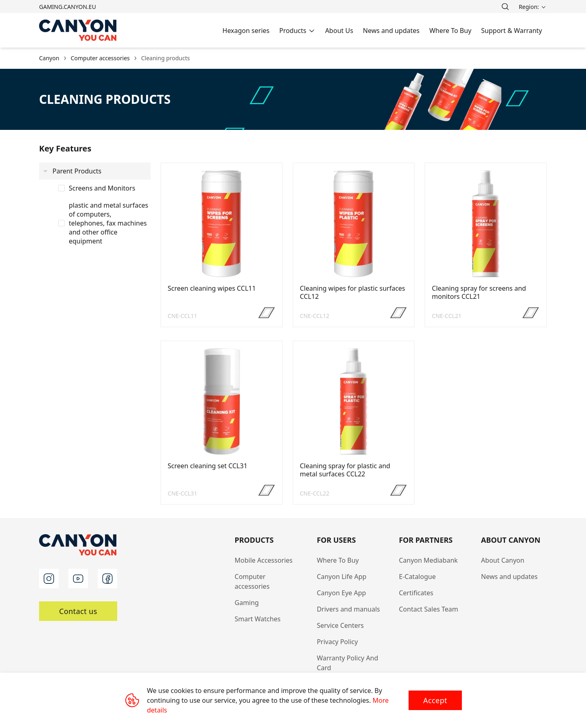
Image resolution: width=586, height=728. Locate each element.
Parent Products (77, 171)
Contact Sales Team (429, 609)
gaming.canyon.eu (68, 7)
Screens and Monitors (102, 188)
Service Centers (340, 625)
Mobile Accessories (264, 560)
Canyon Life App (341, 577)
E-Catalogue (417, 577)
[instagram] (49, 579)
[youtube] (78, 579)
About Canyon (503, 560)
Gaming (247, 603)
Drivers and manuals (348, 609)
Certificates (416, 593)
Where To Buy (338, 560)
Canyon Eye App (341, 593)
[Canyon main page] (78, 30)
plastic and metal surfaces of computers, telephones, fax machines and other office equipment (108, 223)
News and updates (509, 577)
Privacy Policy (337, 642)
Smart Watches (258, 619)
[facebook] (107, 579)
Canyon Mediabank (428, 560)
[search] (505, 7)
